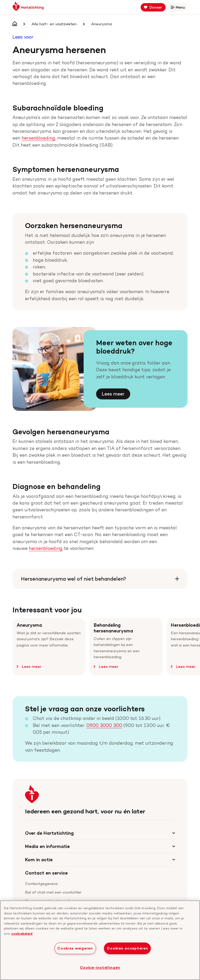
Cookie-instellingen (100, 968)
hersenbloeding (38, 138)
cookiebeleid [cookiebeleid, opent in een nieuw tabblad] (22, 933)
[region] (100, 940)
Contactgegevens (41, 884)
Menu (179, 8)
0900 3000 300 (104, 725)
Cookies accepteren (127, 948)
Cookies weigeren (75, 948)
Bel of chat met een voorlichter (53, 892)
